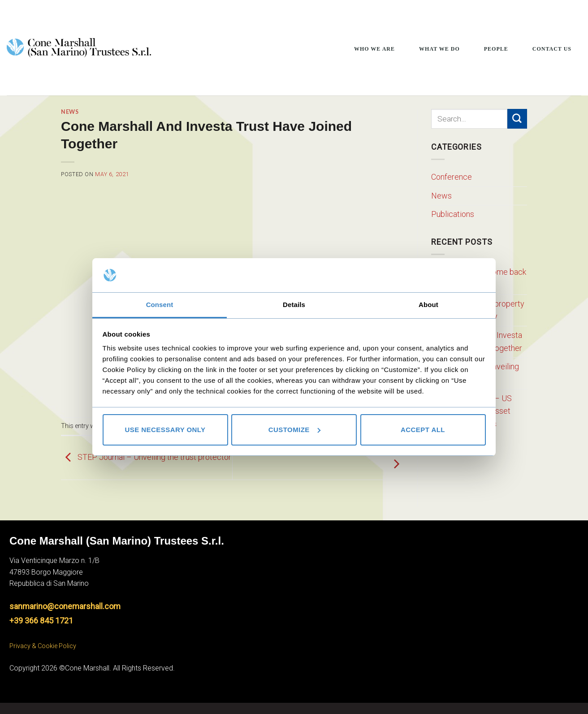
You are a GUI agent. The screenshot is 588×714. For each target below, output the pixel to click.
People (496, 49)
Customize (294, 430)
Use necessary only (165, 430)
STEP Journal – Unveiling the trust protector (146, 457)
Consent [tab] (160, 305)
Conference (452, 177)
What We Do (439, 49)
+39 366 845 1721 (41, 621)
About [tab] (428, 305)
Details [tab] (294, 305)
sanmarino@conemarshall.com (65, 606)
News (70, 112)
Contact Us (552, 49)
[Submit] (517, 119)
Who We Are (374, 49)
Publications (453, 214)
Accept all (423, 430)
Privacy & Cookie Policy (43, 646)
